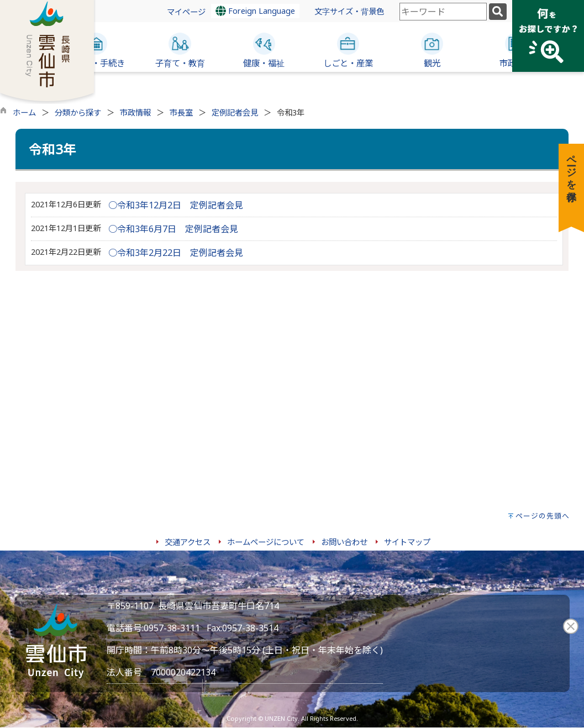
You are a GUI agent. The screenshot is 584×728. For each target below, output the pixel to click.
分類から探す (78, 112)
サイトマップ (407, 542)
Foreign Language (255, 11)
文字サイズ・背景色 (349, 11)
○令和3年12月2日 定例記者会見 (176, 205)
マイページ (186, 12)
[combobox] (443, 12)
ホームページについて (266, 542)
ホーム (24, 112)
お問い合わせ (344, 542)
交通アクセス (188, 542)
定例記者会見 (235, 112)
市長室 (181, 112)
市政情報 (135, 112)
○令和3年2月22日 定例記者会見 (176, 253)
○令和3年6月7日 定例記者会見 (173, 229)
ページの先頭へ (543, 516)
